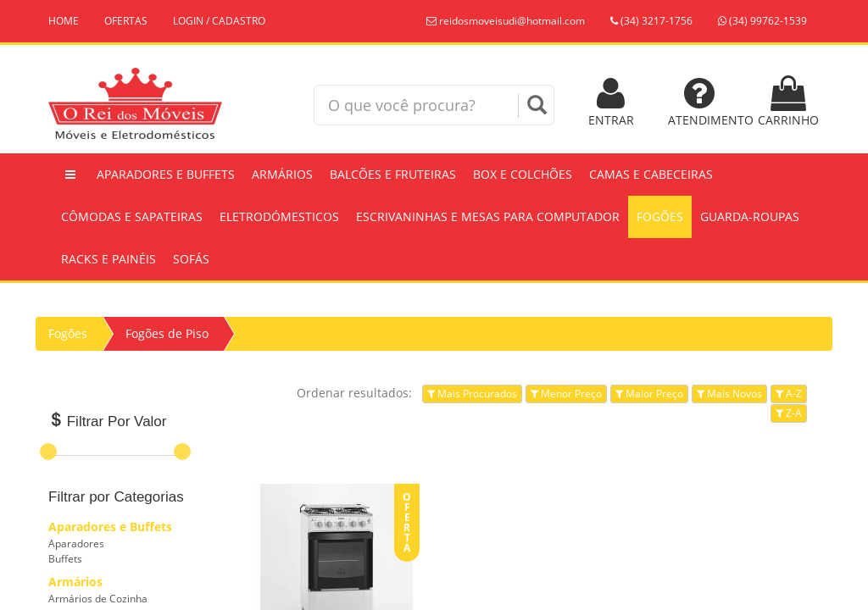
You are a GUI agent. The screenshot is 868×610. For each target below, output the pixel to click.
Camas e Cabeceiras (651, 174)
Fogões (660, 216)
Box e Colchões (523, 174)
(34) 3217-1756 (651, 21)
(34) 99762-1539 (762, 21)
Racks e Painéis (108, 259)
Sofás (191, 259)
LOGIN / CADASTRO (219, 21)
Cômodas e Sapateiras (132, 216)
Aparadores (76, 543)
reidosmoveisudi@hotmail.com (506, 21)
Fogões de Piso (167, 333)
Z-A (789, 413)
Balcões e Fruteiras (393, 174)
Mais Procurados (472, 394)
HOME (64, 21)
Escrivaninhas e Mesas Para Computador (488, 216)
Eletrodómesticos (279, 216)
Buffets (65, 559)
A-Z (789, 394)
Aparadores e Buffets (166, 174)
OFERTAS (126, 21)
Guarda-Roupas (750, 216)
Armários (282, 174)
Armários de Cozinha (98, 599)
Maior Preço (649, 394)
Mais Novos (729, 394)
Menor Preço (566, 394)
